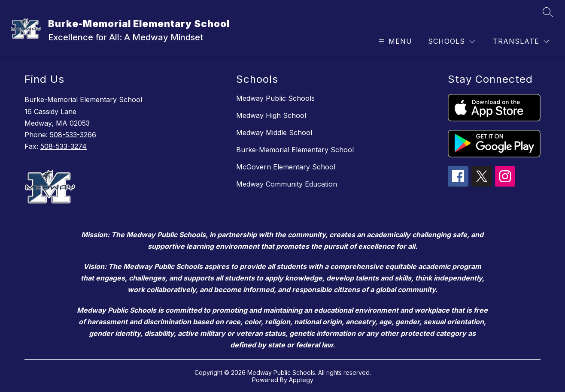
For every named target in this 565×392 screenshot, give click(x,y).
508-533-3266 (73, 135)
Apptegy (301, 380)
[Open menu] (394, 41)
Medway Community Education (287, 184)
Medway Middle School (274, 133)
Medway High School (271, 115)
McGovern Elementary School (286, 167)
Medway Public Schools (275, 98)
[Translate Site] (521, 41)
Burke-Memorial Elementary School (295, 150)
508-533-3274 (64, 146)
